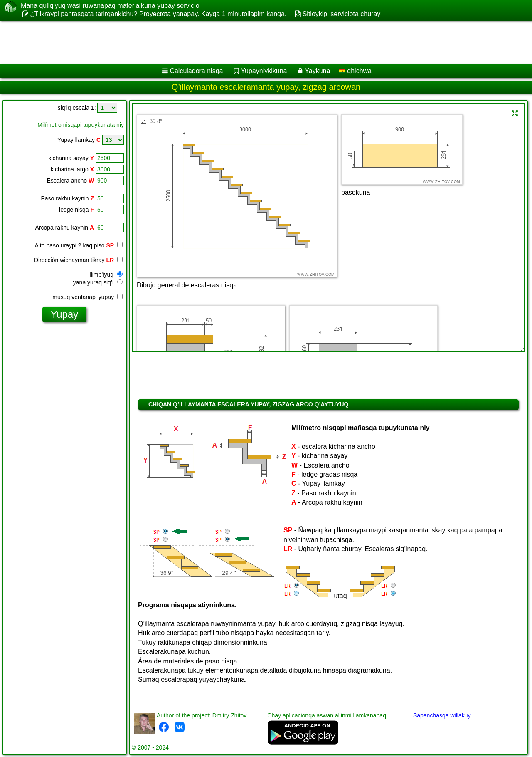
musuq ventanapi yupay (87, 297)
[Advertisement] (252, 42)
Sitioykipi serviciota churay (342, 14)
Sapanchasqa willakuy (442, 715)
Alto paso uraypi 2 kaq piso (79, 245)
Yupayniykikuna (264, 71)
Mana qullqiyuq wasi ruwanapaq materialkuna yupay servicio (110, 6)
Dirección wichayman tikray (78, 260)
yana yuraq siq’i (98, 282)
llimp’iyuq (106, 275)
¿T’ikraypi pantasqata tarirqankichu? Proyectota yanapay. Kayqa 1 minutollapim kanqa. (158, 14)
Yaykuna (317, 71)
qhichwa (355, 71)
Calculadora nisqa (196, 71)
